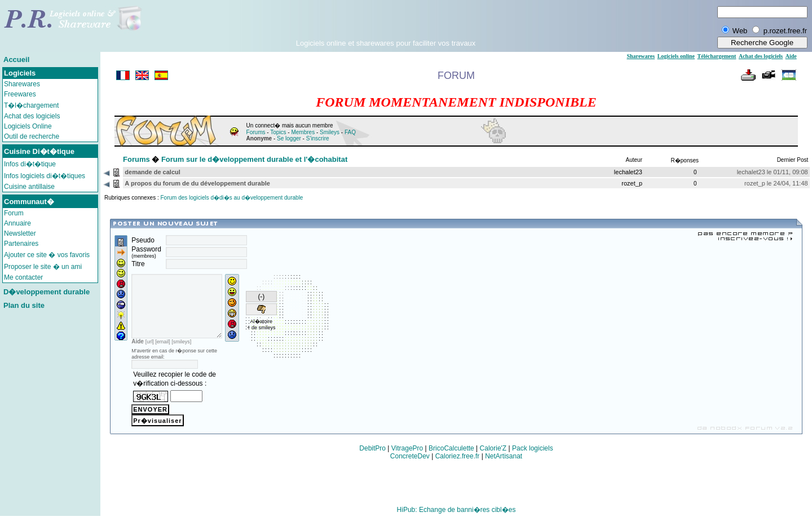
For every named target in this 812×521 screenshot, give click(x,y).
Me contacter (23, 277)
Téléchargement (717, 56)
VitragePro (407, 453)
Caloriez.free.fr (458, 461)
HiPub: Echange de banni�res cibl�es (456, 515)
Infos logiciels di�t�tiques (45, 176)
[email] (163, 357)
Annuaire (17, 223)
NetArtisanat (504, 461)
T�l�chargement (31, 105)
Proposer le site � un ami (43, 267)
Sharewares (22, 84)
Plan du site (24, 305)
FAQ (350, 132)
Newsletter (20, 233)
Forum (14, 213)
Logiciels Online (28, 126)
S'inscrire (318, 138)
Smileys (330, 132)
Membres (303, 132)
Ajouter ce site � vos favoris (47, 255)
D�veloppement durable (47, 292)
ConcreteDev (410, 461)
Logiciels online (676, 56)
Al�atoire (263, 321)
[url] (150, 357)
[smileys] (181, 357)
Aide (791, 56)
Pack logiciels (533, 453)
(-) (262, 297)
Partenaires (21, 244)
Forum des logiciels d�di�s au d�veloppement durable (232, 198)
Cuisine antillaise (29, 187)
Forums (256, 132)
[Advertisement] (386, 22)
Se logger (289, 138)
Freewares (20, 94)
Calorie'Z (493, 453)
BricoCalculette (451, 453)
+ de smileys (262, 328)
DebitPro (372, 453)
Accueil (16, 59)
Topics (278, 132)
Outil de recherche (32, 136)
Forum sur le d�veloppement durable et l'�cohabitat (254, 159)
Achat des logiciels (32, 116)
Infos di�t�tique (30, 164)
